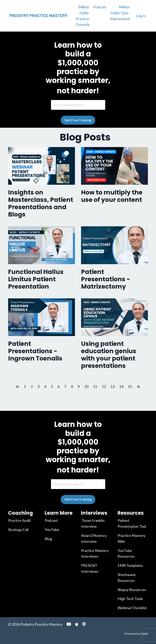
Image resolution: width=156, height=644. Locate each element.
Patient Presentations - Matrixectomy (106, 279)
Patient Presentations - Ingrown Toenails (35, 351)
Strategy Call (18, 530)
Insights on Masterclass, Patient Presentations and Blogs (41, 203)
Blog (48, 539)
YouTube (52, 530)
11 (95, 387)
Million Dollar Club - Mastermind (120, 13)
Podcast (100, 7)
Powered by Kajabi (136, 634)
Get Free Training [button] (78, 120)
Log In (141, 16)
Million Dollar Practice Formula (82, 16)
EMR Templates (130, 565)
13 (113, 387)
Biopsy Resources (132, 590)
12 (104, 387)
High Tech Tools (130, 599)
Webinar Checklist (132, 608)
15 (130, 387)
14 (121, 387)
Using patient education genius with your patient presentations (109, 355)
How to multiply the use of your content (112, 196)
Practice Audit (19, 520)
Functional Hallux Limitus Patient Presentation (36, 279)
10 (86, 387)
